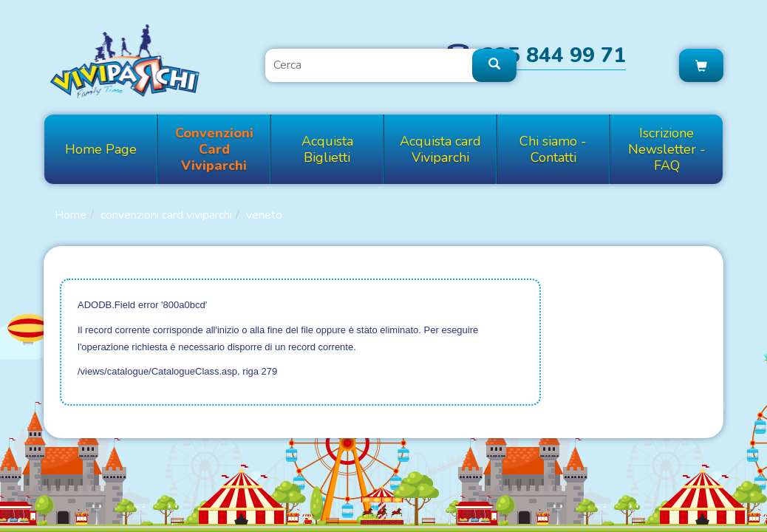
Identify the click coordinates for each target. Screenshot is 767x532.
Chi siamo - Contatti (553, 149)
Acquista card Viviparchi (440, 149)
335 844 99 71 (554, 55)
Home (71, 215)
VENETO (264, 215)
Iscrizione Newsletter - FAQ (667, 149)
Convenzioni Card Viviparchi (214, 149)
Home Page (101, 149)
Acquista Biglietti (327, 149)
